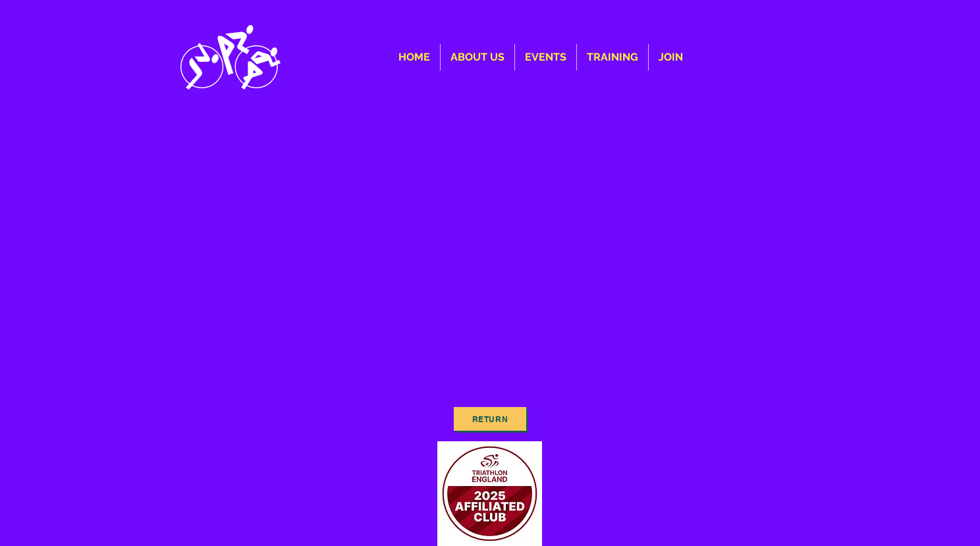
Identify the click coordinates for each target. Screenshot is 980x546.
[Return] (490, 419)
